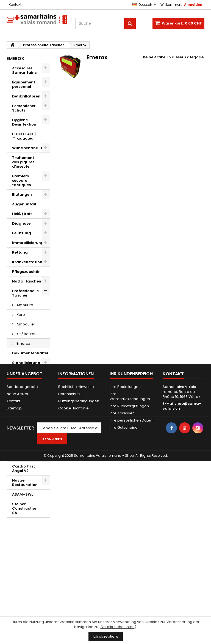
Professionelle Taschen (25, 293)
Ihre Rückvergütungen (129, 571)
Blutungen (22, 195)
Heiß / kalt (22, 214)
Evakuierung (24, 372)
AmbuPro (24, 305)
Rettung (20, 252)
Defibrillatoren (26, 96)
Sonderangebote (22, 552)
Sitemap (14, 573)
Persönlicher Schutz (24, 108)
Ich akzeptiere (106, 636)
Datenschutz (69, 559)
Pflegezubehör (26, 272)
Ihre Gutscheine (124, 592)
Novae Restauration (25, 483)
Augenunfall (24, 204)
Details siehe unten (118, 627)
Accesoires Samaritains (24, 70)
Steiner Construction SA (25, 508)
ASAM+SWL (23, 494)
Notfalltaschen (27, 281)
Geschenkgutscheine (31, 429)
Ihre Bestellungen (125, 552)
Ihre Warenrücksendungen (130, 561)
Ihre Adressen (122, 578)
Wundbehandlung (30, 148)
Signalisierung (26, 363)
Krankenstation (27, 262)
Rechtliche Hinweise (76, 552)
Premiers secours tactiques (21, 180)
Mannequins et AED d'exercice (26, 384)
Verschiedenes (26, 420)
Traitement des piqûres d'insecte (23, 162)
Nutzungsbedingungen (79, 566)
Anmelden (193, 5)
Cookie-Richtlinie (73, 573)
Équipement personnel (24, 84)
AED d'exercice (26, 396)
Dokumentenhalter (30, 353)
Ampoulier (25, 324)
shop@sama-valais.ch (182, 571)
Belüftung (22, 233)
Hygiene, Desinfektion (24, 122)
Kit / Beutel (25, 334)
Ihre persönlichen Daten (131, 585)
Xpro (20, 315)
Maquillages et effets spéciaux (27, 408)
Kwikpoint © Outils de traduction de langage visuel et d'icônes (26, 448)
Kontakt (15, 5)
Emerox (23, 343)
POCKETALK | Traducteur (24, 136)
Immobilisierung (28, 243)
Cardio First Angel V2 (23, 468)
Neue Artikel (17, 559)
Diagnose (21, 223)
